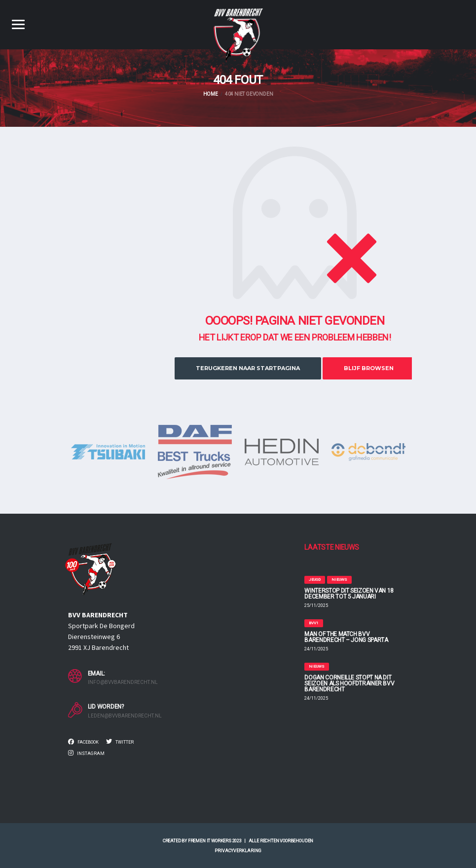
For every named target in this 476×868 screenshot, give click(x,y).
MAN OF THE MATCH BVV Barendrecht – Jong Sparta (346, 637)
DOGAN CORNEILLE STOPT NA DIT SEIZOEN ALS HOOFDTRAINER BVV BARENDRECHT (349, 683)
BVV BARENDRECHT (98, 615)
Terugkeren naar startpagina (248, 368)
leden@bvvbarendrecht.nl (125, 716)
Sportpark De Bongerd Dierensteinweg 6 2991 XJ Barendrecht (101, 637)
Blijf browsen (369, 368)
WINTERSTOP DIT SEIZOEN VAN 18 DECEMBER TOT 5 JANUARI (349, 594)
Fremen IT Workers (210, 841)
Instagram (86, 753)
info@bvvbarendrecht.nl (123, 682)
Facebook (83, 742)
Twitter (120, 742)
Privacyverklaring (238, 851)
